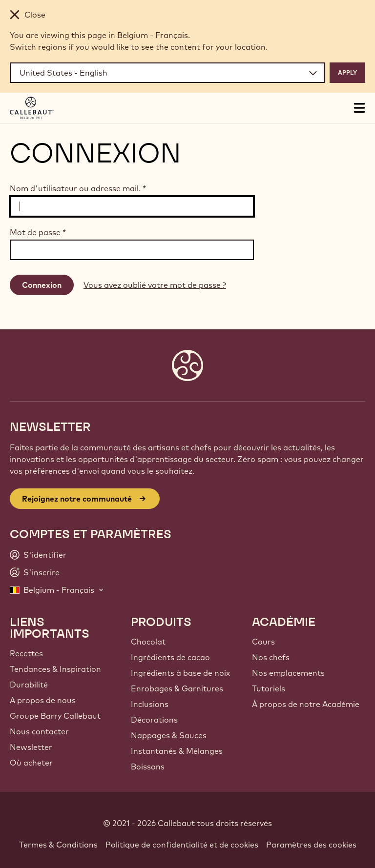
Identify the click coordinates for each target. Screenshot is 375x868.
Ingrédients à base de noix (180, 673)
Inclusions (150, 704)
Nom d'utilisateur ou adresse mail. (78, 188)
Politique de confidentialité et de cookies (182, 845)
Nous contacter (39, 731)
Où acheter (31, 763)
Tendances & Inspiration (55, 669)
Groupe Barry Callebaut (55, 716)
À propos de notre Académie (306, 704)
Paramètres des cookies (311, 845)
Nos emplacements (288, 673)
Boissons (148, 767)
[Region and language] (167, 73)
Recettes (26, 653)
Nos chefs (271, 657)
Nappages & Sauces (169, 735)
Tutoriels (269, 688)
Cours (263, 642)
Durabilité (29, 685)
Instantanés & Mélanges (177, 751)
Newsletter (31, 747)
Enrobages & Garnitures (177, 688)
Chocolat (148, 642)
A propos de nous (43, 700)
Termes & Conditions (58, 845)
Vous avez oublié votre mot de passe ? (155, 285)
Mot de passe (38, 232)
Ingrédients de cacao (170, 657)
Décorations (154, 720)
